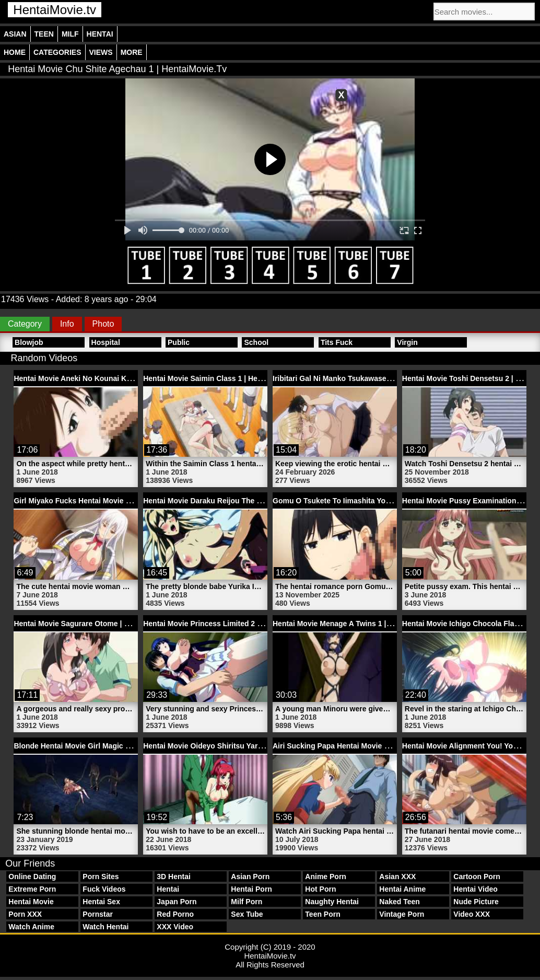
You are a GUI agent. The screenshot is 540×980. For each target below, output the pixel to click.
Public (179, 342)
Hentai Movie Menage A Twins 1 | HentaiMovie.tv (356, 624)
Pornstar (98, 914)
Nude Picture (476, 902)
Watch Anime (31, 927)
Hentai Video (476, 889)
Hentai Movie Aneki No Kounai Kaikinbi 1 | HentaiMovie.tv (113, 378)
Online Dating (32, 877)
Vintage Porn (402, 914)
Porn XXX (25, 914)
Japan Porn (177, 902)
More (132, 52)
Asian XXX (397, 877)
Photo (103, 324)
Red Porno (175, 914)
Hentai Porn (251, 889)
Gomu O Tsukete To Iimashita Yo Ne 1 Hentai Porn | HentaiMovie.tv (388, 501)
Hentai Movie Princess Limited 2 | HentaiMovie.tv (228, 624)
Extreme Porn (32, 889)
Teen (44, 34)
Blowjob (29, 342)
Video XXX (472, 914)
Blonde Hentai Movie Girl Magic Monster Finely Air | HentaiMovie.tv (130, 746)
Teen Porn (322, 914)
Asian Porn (250, 877)
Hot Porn (320, 889)
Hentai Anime (402, 889)
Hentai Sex (101, 902)
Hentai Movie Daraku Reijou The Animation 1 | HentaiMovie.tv (249, 501)
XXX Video (175, 927)
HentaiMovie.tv (55, 10)
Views (101, 52)
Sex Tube (247, 914)
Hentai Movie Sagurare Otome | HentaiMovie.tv (95, 624)
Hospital (106, 342)
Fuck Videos (104, 889)
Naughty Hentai (332, 902)
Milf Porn (246, 902)
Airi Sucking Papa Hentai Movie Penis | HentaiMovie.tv (367, 746)
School (256, 342)
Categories (57, 52)
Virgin (407, 342)
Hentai (100, 34)
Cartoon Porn (477, 877)
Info (67, 324)
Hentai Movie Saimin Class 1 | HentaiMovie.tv (221, 378)
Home (15, 52)
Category (25, 324)
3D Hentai (174, 877)
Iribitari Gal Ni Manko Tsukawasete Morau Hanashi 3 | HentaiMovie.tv (392, 378)
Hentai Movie (31, 902)
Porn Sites (101, 877)
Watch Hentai (105, 927)
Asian (15, 34)
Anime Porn (326, 877)
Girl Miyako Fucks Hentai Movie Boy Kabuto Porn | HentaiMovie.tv (128, 501)
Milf (70, 34)
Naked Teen (400, 902)
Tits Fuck (337, 342)
